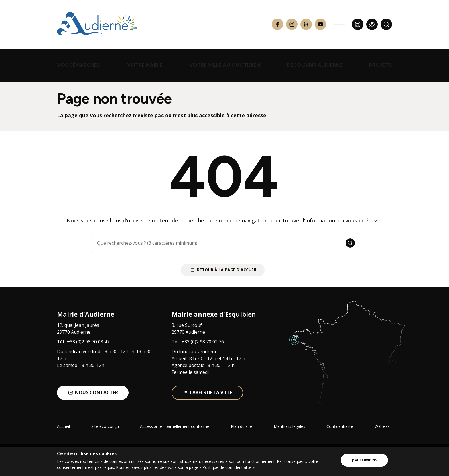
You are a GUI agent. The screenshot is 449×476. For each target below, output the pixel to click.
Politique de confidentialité (227, 467)
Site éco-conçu (105, 426)
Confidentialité (340, 426)
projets (381, 65)
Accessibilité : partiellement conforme (175, 426)
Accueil (63, 426)
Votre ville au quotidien (225, 65)
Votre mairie (145, 65)
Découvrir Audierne (315, 65)
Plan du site (242, 426)
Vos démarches (79, 65)
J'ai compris (365, 460)
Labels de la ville (207, 392)
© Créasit (383, 426)
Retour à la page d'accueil (223, 270)
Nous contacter (93, 392)
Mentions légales (290, 426)
